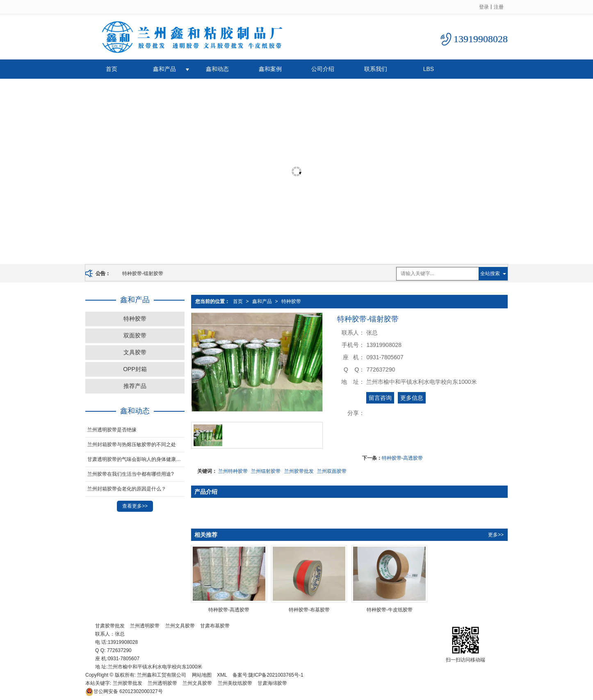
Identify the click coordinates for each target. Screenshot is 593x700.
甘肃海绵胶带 (272, 683)
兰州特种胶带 (233, 471)
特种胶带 (291, 301)
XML (222, 675)
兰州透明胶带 (145, 626)
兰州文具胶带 (180, 626)
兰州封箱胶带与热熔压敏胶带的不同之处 (132, 445)
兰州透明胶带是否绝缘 (112, 430)
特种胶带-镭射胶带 (143, 274)
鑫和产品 (164, 69)
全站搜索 (490, 274)
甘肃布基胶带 (215, 626)
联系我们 (376, 69)
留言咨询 (380, 398)
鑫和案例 (270, 69)
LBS (429, 69)
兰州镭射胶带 (266, 471)
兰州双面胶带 (332, 471)
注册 (499, 7)
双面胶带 (135, 335)
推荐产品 (135, 386)
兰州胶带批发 (299, 471)
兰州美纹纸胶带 (235, 683)
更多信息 (412, 398)
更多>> (496, 535)
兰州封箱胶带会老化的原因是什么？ (127, 489)
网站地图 (202, 675)
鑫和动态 (217, 69)
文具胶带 (135, 352)
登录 (484, 7)
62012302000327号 (124, 691)
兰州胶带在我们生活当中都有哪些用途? (131, 474)
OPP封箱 (135, 369)
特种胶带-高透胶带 (402, 458)
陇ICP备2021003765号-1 (276, 675)
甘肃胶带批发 (110, 626)
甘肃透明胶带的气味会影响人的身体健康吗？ (136, 459)
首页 (112, 69)
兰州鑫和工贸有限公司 (162, 675)
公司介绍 (323, 69)
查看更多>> (135, 506)
